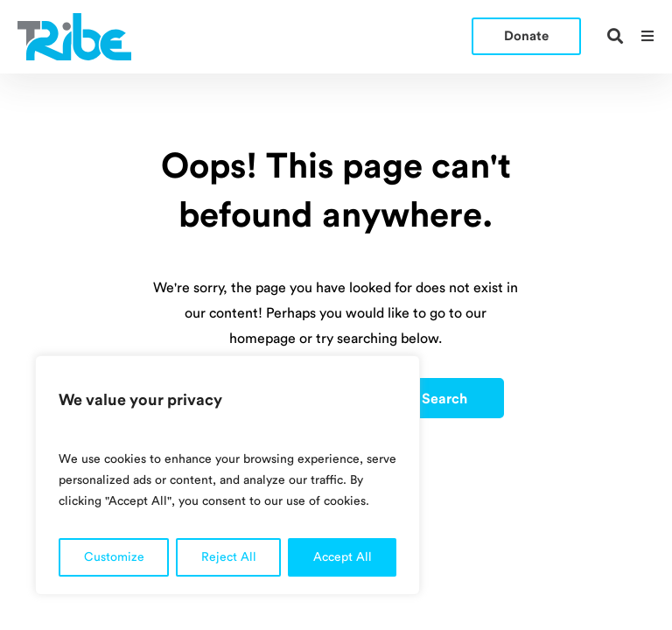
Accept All (343, 557)
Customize (114, 557)
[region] (227, 475)
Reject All (229, 557)
